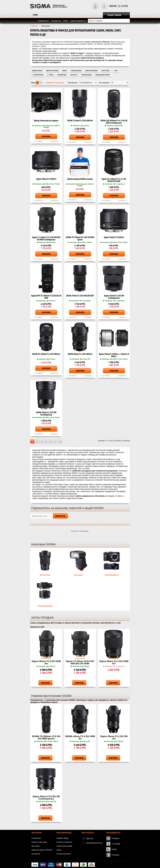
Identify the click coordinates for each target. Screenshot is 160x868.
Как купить (36, 846)
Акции (59, 850)
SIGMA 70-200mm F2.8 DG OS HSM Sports (80, 239)
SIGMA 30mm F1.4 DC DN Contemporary (46, 414)
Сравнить (54, 141)
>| (60, 441)
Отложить (38, 141)
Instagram (116, 838)
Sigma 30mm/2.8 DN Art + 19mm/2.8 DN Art (114, 355)
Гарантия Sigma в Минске (42, 850)
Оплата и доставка (39, 842)
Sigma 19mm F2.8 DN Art (114, 237)
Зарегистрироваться (78, 21)
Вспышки (78, 575)
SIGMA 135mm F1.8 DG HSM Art (80, 121)
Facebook (115, 855)
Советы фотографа (64, 846)
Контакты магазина (64, 842)
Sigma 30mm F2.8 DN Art (46, 179)
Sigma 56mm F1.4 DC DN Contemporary (114, 297)
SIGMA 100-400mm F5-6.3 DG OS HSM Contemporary (114, 122)
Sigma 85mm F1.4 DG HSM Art (114, 662)
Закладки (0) (56, 21)
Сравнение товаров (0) (54, 83)
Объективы (45, 575)
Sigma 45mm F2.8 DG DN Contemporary (46, 798)
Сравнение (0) (43, 21)
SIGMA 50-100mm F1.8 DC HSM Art (46, 354)
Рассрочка (36, 854)
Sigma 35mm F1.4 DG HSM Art (46, 662)
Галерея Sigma (63, 838)
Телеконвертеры (45, 606)
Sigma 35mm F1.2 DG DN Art (114, 738)
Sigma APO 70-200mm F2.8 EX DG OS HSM (46, 297)
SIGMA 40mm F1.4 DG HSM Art (80, 354)
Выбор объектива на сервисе (46, 121)
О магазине (36, 838)
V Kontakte (116, 844)
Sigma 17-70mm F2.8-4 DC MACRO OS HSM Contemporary (46, 239)
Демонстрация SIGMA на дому (80, 179)
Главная (34, 26)
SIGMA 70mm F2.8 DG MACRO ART (80, 296)
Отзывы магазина (64, 854)
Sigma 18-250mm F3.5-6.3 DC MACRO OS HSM (114, 180)
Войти (66, 21)
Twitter (114, 849)
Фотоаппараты (112, 575)
